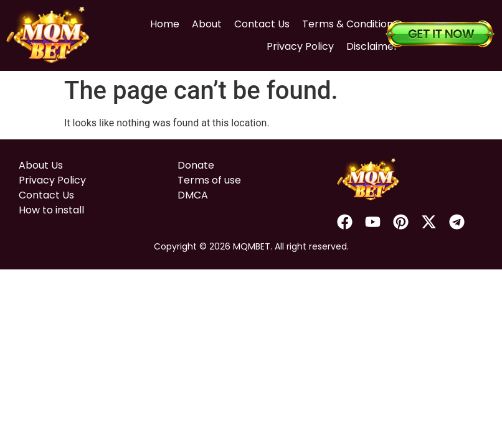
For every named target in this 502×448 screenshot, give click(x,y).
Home (151, 19)
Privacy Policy (287, 41)
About (193, 19)
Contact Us (248, 19)
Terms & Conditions (336, 19)
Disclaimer (358, 41)
